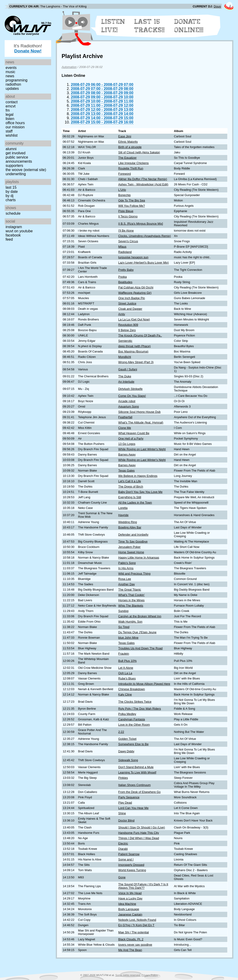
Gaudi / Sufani (128, 369)
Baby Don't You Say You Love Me (140, 492)
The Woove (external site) (26, 170)
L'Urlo (122, 190)
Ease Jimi (125, 136)
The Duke (125, 376)
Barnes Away (127, 454)
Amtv (122, 314)
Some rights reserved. (128, 975)
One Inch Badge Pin (132, 298)
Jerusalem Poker (129, 547)
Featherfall (125, 417)
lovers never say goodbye (135, 945)
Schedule (13, 213)
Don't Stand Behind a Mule (136, 767)
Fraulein (124, 654)
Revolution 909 (128, 325)
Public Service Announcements (19, 159)
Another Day (127, 584)
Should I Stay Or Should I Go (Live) (142, 827)
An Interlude (126, 382)
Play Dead (125, 803)
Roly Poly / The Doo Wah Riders (140, 709)
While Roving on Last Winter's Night (142, 449)
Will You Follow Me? (132, 206)
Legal (10, 115)
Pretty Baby (126, 270)
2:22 (121, 732)
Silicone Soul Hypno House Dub (139, 412)
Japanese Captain (130, 914)
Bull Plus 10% (127, 661)
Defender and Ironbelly (133, 535)
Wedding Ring (128, 522)
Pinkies (123, 778)
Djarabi (123, 849)
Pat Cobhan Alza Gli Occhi (136, 287)
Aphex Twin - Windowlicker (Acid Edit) (143, 184)
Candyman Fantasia (132, 719)
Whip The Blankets (131, 606)
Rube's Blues (127, 678)
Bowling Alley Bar (130, 527)
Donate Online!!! (189, 26)
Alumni (11, 149)
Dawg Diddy (126, 751)
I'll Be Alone (126, 231)
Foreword (125, 174)
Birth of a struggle (130, 147)
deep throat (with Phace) (134, 346)
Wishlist (12, 135)
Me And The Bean (130, 950)
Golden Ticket (127, 739)
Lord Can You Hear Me (133, 808)
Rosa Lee (125, 579)
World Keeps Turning (132, 870)
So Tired (124, 627)
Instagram (14, 227)
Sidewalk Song (128, 760)
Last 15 (11, 187)
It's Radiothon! (28, 48)
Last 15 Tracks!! (150, 26)
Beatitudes (125, 282)
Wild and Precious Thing (134, 574)
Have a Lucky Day (130, 898)
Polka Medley (127, 714)
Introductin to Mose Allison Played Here (144, 684)
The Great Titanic (130, 590)
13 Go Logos (127, 444)
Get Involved (15, 153)
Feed (9, 239)
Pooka (122, 277)
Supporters (14, 166)
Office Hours (15, 123)
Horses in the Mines (131, 600)
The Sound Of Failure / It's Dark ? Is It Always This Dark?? (143, 886)
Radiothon (13, 84)
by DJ (10, 196)
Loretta (123, 508)
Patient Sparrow (129, 854)
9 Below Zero (127, 330)
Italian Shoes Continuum (134, 785)
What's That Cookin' (131, 595)
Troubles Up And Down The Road (140, 648)
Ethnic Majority (128, 142)
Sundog (123, 611)
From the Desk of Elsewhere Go (139, 792)
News (10, 76)
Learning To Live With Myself (137, 772)
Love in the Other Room (134, 725)
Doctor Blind (126, 820)
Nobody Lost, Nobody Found (137, 920)
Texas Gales (126, 471)
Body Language (129, 909)
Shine (122, 813)
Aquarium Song (129, 406)
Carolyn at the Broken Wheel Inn (140, 616)
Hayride (123, 515)
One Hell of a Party (131, 438)
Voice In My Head (130, 893)
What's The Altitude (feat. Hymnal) (141, 422)
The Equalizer (127, 158)
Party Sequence (129, 797)
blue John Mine (128, 638)
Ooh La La (125, 673)
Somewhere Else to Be (133, 744)
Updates (12, 89)
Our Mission (15, 127)
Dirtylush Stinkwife (131, 389)
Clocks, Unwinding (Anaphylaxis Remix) (145, 236)
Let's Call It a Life (130, 481)
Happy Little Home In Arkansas (139, 558)
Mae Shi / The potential (134, 932)
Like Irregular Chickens (134, 163)
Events (11, 68)
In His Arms (126, 568)
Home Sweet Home (131, 552)
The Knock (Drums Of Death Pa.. (140, 335)
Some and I (126, 859)
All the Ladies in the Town (135, 503)
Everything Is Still (130, 497)
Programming (17, 80)
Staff (9, 131)
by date (12, 192)
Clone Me (125, 428)
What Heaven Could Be (134, 433)
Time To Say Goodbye (133, 542)
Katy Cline (125, 694)
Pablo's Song (127, 563)
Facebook (13, 235)
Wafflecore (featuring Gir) (135, 293)
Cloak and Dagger (130, 309)
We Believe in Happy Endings (138, 476)
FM (8, 110)
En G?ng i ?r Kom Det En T (136, 925)
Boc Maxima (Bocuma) (133, 351)
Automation (69, 67)
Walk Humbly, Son (130, 622)
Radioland (125, 252)
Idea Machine (127, 904)
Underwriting (16, 174)
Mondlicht (125, 357)
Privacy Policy (150, 975)
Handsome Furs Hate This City (139, 833)
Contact (12, 102)
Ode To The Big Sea (132, 200)
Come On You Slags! (132, 396)
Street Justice (127, 303)
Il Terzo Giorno (128, 216)
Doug (217, 6)
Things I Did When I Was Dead (139, 838)
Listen (10, 119)
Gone (122, 877)
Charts (11, 200)
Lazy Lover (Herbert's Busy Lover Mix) (144, 263)
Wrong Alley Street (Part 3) (136, 362)
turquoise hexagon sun (133, 257)
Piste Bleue (126, 211)
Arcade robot (127, 401)
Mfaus (122, 247)
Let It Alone (126, 668)
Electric (123, 843)
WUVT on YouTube (19, 231)
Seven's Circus (128, 241)
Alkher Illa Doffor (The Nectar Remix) (143, 179)
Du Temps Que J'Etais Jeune (137, 632)
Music (10, 72)
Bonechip (124, 195)
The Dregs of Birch (131, 487)
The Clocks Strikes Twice (135, 702)
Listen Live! (113, 26)
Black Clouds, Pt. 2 (131, 939)
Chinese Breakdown (132, 689)
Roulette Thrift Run (131, 168)
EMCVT (11, 106)
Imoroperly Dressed (131, 865)
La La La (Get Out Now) (134, 319)
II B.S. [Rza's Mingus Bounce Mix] (141, 224)
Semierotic (125, 341)
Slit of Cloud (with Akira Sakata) (139, 152)
